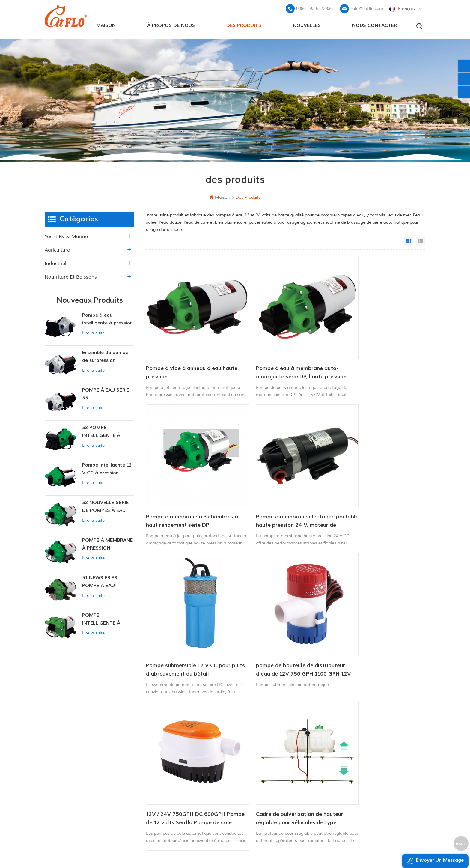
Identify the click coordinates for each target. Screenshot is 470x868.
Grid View (409, 240)
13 (320, 662)
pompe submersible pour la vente (269, 804)
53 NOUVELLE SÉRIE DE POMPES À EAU (105, 506)
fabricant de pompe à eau (261, 784)
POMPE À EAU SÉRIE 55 (106, 393)
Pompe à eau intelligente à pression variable (107, 319)
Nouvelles (307, 24)
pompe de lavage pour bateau (266, 743)
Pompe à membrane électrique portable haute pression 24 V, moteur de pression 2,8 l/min (185, 488)
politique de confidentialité (195, 794)
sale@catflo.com (367, 8)
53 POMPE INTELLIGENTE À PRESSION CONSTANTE (101, 431)
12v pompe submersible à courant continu (275, 763)
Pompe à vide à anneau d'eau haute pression (184, 355)
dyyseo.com (350, 849)
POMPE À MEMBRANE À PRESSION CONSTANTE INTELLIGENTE (107, 543)
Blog (174, 763)
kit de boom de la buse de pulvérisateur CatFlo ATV (366, 620)
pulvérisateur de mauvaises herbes (270, 794)
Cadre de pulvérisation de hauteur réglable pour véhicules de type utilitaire (280, 620)
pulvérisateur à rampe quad (263, 773)
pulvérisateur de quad (257, 753)
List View (420, 240)
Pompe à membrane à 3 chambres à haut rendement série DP (376, 356)
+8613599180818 (356, 752)
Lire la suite (93, 332)
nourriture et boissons (71, 276)
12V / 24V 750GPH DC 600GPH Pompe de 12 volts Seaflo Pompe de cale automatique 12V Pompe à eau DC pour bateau (188, 620)
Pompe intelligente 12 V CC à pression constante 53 (107, 468)
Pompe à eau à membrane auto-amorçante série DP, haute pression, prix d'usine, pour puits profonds (281, 356)
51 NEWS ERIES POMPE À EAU (100, 581)
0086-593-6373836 (314, 8)
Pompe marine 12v (253, 733)
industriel (55, 263)
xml (174, 784)
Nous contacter (375, 24)
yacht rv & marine (66, 236)
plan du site (182, 773)
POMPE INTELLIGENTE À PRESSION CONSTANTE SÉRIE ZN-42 (104, 619)
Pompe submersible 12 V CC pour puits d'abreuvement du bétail (282, 487)
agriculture (57, 249)
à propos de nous (171, 24)
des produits (244, 24)
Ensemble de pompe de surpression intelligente (105, 356)
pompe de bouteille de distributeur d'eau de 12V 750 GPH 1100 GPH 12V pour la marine (371, 488)
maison (106, 24)
